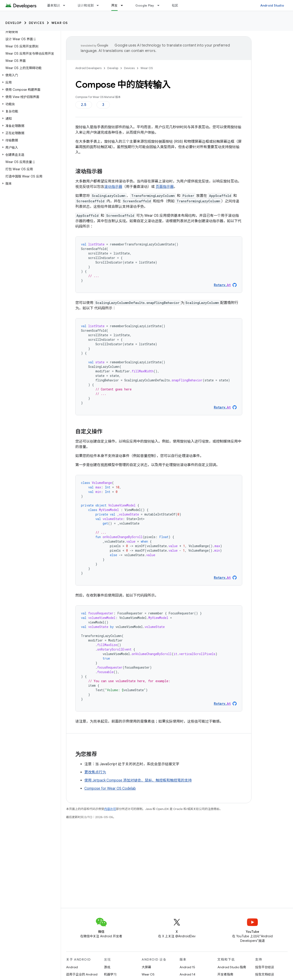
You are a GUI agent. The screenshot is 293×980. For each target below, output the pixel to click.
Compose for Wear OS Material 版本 (98, 97)
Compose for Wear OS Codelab (110, 789)
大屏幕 (146, 967)
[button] (29, 75)
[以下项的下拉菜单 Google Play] (160, 5)
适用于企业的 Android (82, 974)
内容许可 (110, 809)
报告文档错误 (265, 974)
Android (72, 967)
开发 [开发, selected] (114, 5)
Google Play (145, 5)
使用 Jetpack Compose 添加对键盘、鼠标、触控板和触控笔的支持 (138, 780)
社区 (175, 5)
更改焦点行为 (95, 772)
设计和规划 (86, 5)
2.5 (84, 105)
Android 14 (187, 974)
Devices (37, 23)
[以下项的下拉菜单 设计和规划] (100, 5)
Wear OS (60, 23)
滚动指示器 (113, 187)
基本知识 (54, 5)
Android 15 (187, 967)
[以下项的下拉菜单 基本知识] (66, 5)
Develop (14, 23)
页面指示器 (165, 187)
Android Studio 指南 (232, 967)
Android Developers (88, 68)
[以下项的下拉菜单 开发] (124, 5)
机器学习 (110, 974)
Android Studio (272, 5)
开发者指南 (225, 974)
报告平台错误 (265, 967)
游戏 (107, 967)
